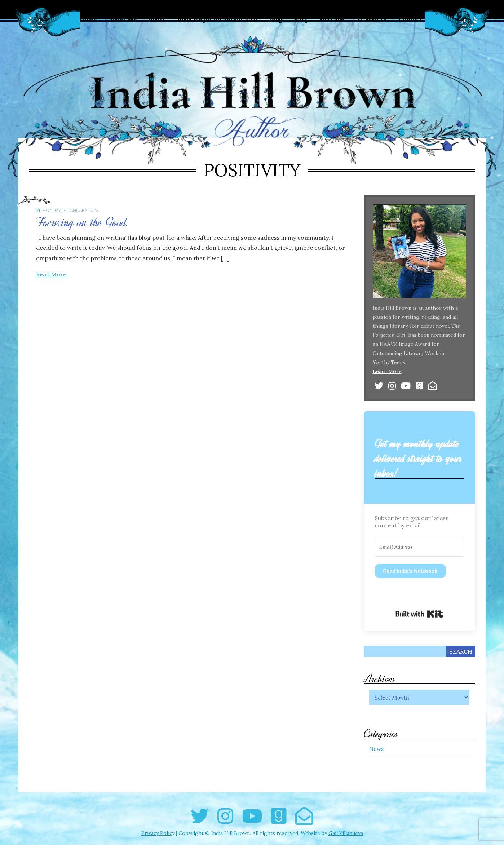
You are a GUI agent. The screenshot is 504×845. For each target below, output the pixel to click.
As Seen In (371, 19)
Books (157, 19)
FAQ (300, 19)
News (376, 749)
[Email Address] (420, 547)
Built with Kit (419, 614)
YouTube (331, 19)
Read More (51, 274)
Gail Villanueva (346, 833)
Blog (276, 19)
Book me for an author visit (218, 19)
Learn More (387, 371)
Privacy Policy (158, 833)
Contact (410, 19)
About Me (123, 19)
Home (88, 19)
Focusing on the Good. (82, 223)
